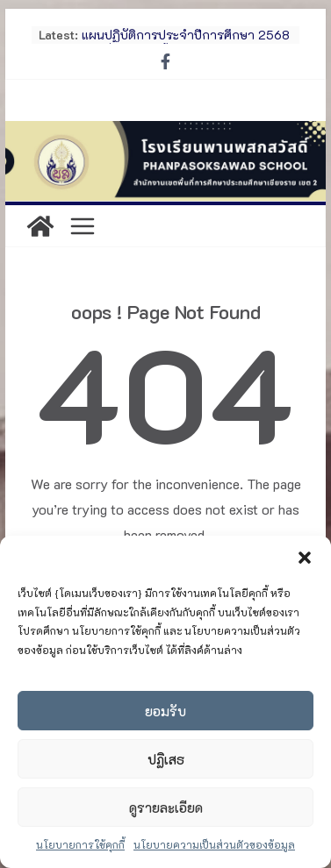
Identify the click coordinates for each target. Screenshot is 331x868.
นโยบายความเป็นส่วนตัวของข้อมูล (214, 844)
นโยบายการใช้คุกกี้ (80, 844)
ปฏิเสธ (166, 759)
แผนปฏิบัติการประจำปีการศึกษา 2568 (186, 35)
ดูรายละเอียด (166, 808)
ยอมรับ (165, 711)
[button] (305, 558)
